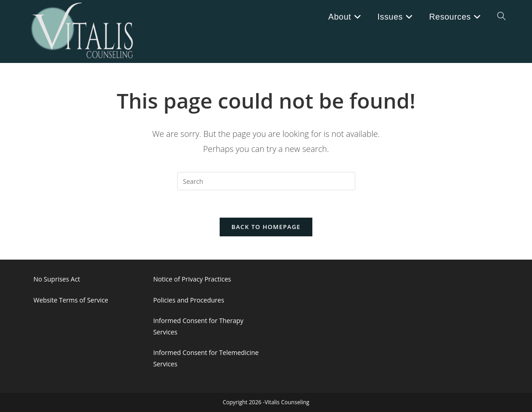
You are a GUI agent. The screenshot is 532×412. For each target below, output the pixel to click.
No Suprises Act (57, 279)
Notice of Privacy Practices (192, 279)
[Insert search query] (266, 181)
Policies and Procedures (188, 300)
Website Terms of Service (71, 300)
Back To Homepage (266, 227)
